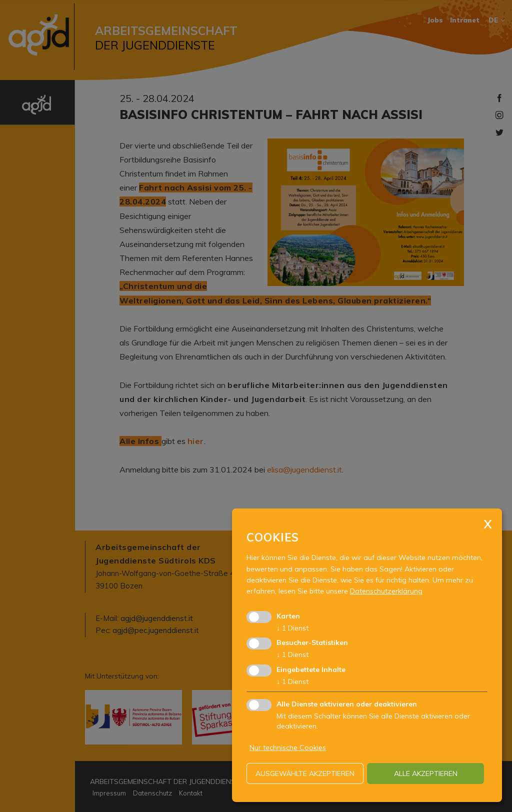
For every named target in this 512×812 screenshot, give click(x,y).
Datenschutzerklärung (386, 591)
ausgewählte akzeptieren (305, 773)
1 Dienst (292, 628)
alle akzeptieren (426, 773)
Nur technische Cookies (288, 747)
